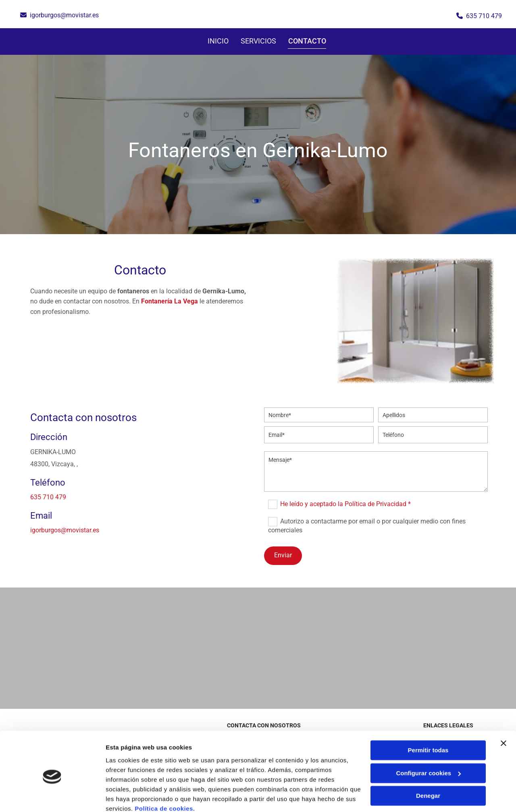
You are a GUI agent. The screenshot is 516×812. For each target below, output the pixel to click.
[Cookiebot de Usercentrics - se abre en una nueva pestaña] (52, 796)
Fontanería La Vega (170, 301)
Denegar (428, 761)
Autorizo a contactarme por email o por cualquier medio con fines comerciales (367, 526)
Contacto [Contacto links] (308, 41)
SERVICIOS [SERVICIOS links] (259, 41)
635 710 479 (484, 16)
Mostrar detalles (129, 796)
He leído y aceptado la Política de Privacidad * (345, 504)
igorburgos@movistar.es (64, 15)
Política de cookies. (165, 774)
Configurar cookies (428, 738)
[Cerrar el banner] (504, 709)
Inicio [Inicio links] (218, 41)
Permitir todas (428, 716)
